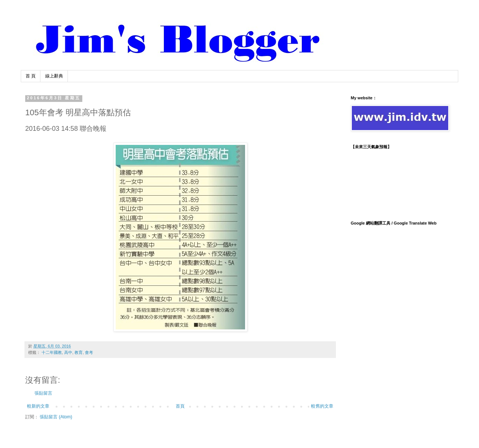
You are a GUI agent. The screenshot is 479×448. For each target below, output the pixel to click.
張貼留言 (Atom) (56, 417)
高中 (68, 352)
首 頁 (31, 76)
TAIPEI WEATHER (399, 182)
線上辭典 (54, 76)
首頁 (180, 406)
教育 (79, 352)
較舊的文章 (322, 406)
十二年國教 (52, 352)
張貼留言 (43, 393)
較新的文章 (38, 406)
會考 (89, 352)
